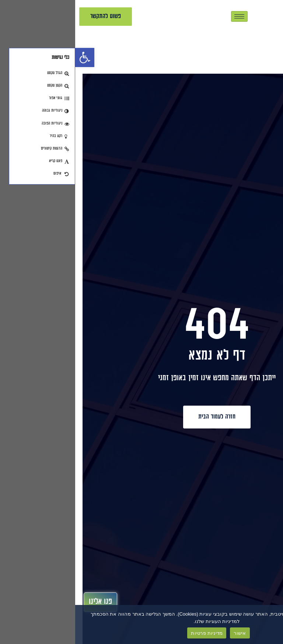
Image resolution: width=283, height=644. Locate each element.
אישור (165, 633)
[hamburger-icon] (164, 16)
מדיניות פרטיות (132, 633)
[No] (271, 624)
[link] (10, 57)
